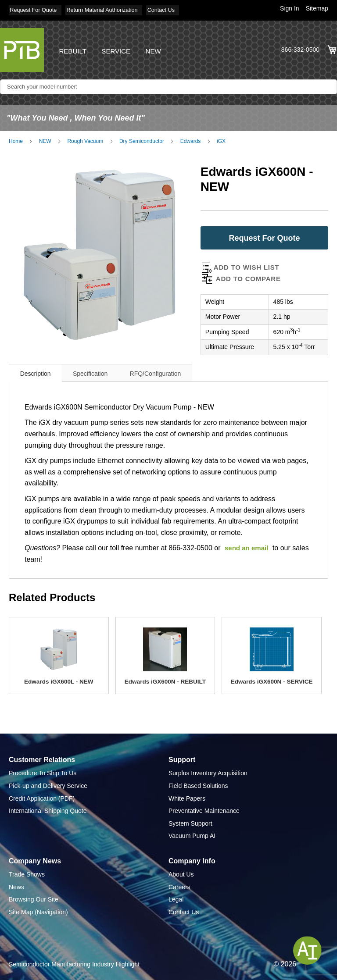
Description (40, 371)
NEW (157, 48)
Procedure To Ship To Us (43, 770)
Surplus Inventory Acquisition (208, 770)
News (16, 884)
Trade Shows (27, 872)
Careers (179, 884)
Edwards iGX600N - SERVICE (271, 679)
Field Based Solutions (198, 783)
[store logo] (22, 47)
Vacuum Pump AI (192, 833)
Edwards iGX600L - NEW (59, 679)
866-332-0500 (300, 48)
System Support (190, 821)
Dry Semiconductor (142, 139)
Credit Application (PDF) (42, 795)
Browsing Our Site (34, 897)
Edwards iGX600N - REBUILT (165, 679)
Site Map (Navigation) (38, 909)
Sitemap (317, 8)
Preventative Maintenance (204, 808)
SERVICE (118, 48)
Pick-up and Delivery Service (48, 783)
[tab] (40, 370)
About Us (181, 872)
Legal (176, 897)
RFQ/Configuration (178, 371)
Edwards (191, 139)
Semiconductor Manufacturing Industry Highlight (74, 961)
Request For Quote (35, 10)
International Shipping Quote (48, 808)
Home (16, 139)
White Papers (187, 795)
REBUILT (73, 48)
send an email (248, 545)
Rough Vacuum (85, 139)
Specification (104, 371)
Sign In (290, 8)
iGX (221, 139)
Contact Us (177, 10)
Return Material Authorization (112, 10)
